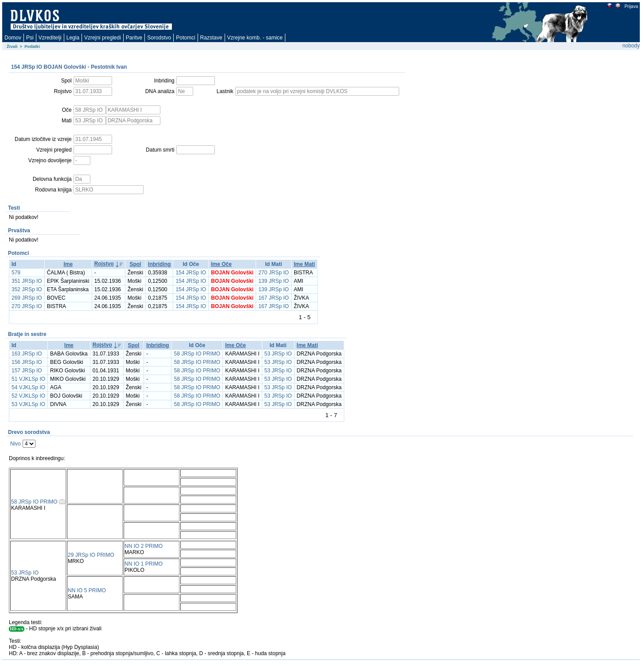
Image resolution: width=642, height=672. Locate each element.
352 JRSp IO (27, 289)
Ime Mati (304, 264)
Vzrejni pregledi (103, 38)
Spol (135, 264)
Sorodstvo (159, 38)
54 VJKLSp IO (28, 387)
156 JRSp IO (27, 362)
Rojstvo (104, 264)
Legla (73, 38)
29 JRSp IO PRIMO (91, 555)
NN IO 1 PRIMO (144, 564)
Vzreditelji (50, 38)
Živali (12, 46)
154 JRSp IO (191, 273)
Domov (13, 38)
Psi (30, 38)
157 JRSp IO (27, 371)
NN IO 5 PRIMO (87, 590)
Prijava (631, 6)
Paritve (134, 38)
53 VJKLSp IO (28, 404)
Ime (68, 264)
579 (16, 273)
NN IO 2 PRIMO (144, 546)
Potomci (185, 38)
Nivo (16, 444)
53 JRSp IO (278, 354)
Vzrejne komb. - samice (255, 38)
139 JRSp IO (274, 281)
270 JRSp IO (274, 273)
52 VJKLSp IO (28, 396)
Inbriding (159, 264)
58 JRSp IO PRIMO (197, 354)
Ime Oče (221, 264)
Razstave (211, 38)
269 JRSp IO (27, 298)
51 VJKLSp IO (28, 379)
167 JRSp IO (274, 298)
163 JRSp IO (27, 354)
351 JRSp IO (27, 281)
